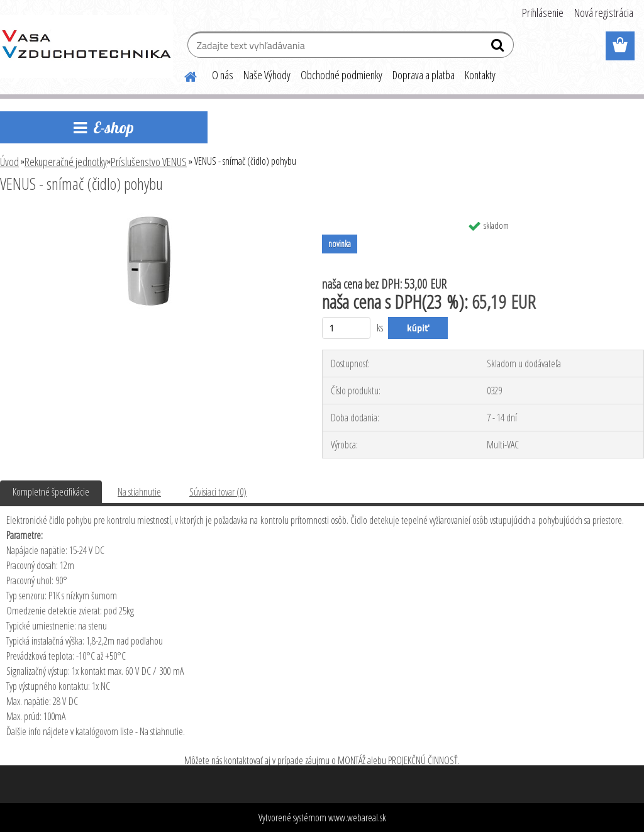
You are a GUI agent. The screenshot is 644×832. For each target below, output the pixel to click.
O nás (223, 75)
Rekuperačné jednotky (66, 162)
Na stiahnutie (139, 492)
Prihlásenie (543, 13)
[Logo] (86, 47)
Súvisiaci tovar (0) (218, 492)
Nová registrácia (604, 13)
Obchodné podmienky (341, 75)
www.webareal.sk (357, 818)
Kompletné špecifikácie (51, 492)
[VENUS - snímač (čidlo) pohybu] (150, 218)
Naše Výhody (267, 75)
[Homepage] (183, 75)
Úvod (9, 162)
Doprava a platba (424, 75)
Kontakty (480, 75)
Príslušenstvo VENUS (149, 162)
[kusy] (346, 328)
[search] (499, 48)
